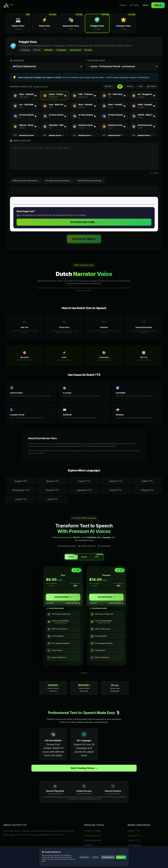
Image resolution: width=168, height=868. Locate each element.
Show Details (84, 857)
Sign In (158, 5)
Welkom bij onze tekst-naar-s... (26, 181)
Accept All (121, 857)
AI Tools (134, 5)
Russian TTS (52, 490)
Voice (145, 5)
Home (123, 5)
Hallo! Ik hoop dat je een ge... (90, 181)
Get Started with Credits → (84, 222)
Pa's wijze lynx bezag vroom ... (58, 181)
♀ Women (129, 86)
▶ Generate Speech (84, 239)
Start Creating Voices (84, 768)
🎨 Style (109, 86)
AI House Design (92, 835)
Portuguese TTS (21, 490)
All (120, 86)
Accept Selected (108, 857)
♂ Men (140, 86)
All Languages (135, 845)
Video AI (88, 845)
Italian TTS (147, 481)
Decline (95, 857)
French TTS (84, 481)
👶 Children (152, 86)
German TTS (116, 481)
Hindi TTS (53, 499)
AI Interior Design (93, 831)
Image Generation (93, 840)
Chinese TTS (147, 490)
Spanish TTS (53, 481)
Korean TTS (116, 490)
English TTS (21, 481)
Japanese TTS (84, 490)
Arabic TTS (21, 499)
